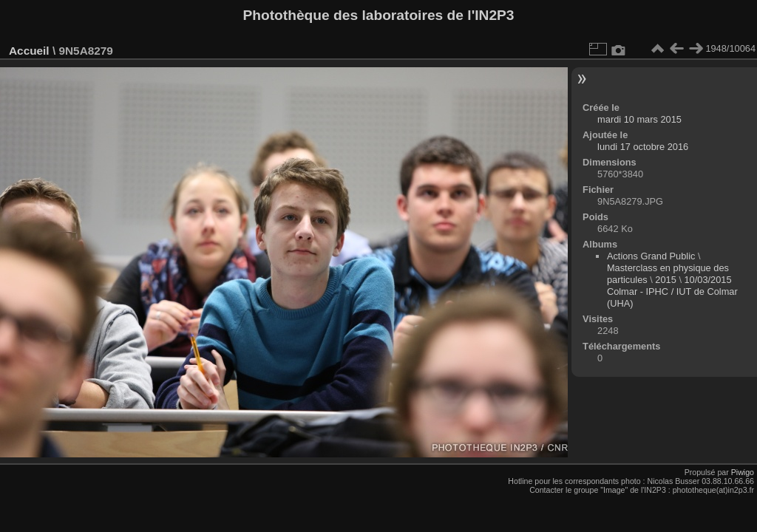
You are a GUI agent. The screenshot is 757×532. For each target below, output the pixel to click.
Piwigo (743, 472)
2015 (665, 280)
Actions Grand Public (651, 256)
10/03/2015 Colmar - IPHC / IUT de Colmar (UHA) (672, 291)
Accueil (29, 51)
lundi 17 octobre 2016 (643, 147)
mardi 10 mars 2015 (639, 119)
